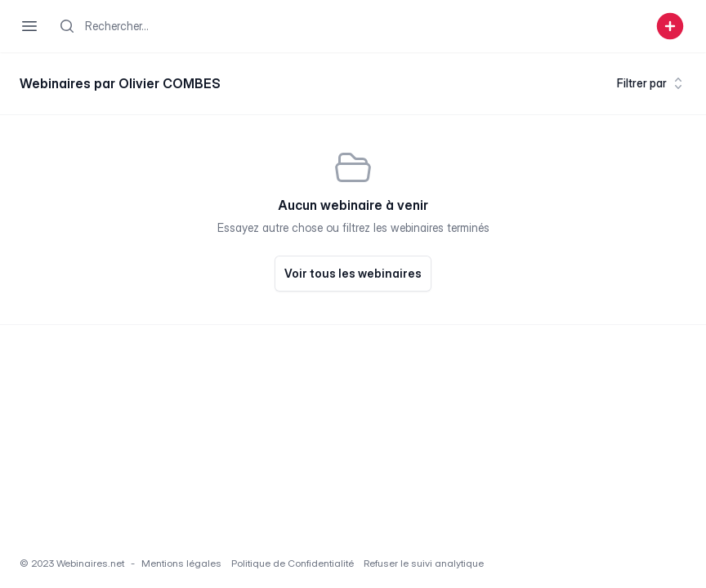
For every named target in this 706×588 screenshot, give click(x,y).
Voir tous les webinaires (353, 273)
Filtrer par (652, 83)
